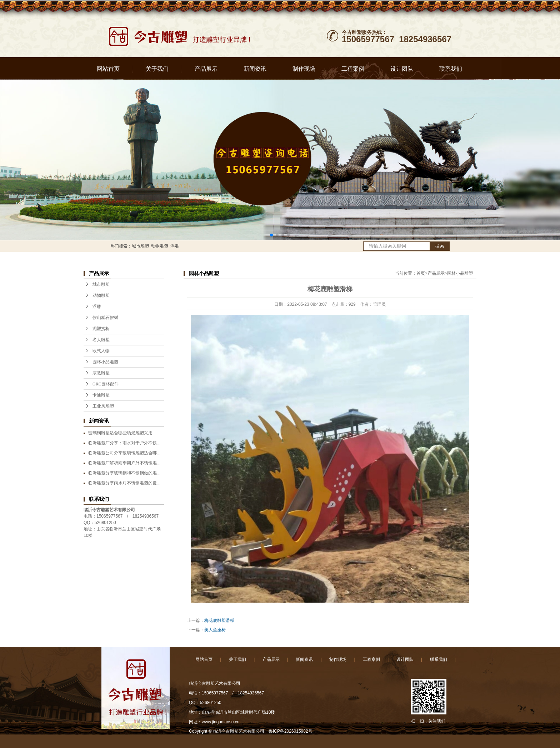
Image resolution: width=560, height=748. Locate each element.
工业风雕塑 (103, 406)
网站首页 (108, 69)
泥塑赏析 (101, 329)
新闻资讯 (255, 69)
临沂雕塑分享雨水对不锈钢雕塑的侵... (124, 483)
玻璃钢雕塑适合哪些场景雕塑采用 (120, 433)
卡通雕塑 (101, 395)
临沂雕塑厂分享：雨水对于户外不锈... (124, 443)
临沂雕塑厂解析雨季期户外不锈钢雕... (124, 463)
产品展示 (206, 69)
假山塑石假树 (105, 318)
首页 (421, 273)
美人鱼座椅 (215, 630)
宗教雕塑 (101, 373)
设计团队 (402, 69)
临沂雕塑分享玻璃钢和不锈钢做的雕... (124, 473)
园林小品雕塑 (105, 362)
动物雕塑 (160, 246)
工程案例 (353, 69)
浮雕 (175, 246)
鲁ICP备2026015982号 (291, 731)
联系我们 (451, 69)
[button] (271, 235)
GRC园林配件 (106, 384)
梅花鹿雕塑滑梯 (219, 620)
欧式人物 (101, 351)
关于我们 (157, 69)
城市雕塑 (140, 246)
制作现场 (304, 69)
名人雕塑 (101, 340)
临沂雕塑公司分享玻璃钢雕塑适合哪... (124, 453)
